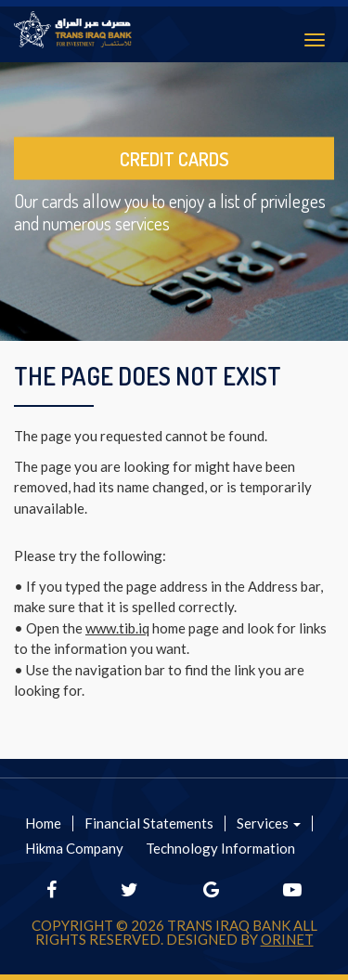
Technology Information (220, 849)
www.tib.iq (117, 628)
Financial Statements (149, 823)
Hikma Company (74, 849)
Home (43, 823)
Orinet (287, 939)
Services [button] (269, 823)
